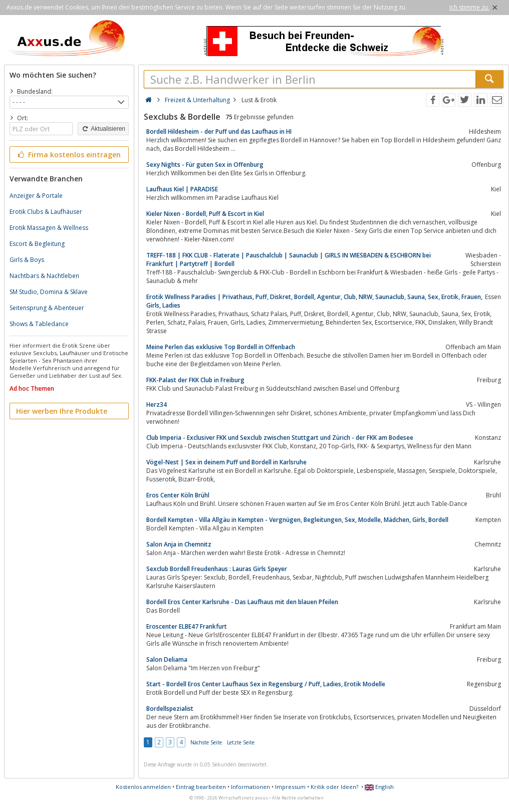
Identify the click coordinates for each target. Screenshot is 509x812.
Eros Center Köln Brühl (178, 495)
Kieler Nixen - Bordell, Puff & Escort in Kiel (205, 214)
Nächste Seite (206, 742)
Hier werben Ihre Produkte (62, 411)
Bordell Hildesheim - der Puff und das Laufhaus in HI (219, 131)
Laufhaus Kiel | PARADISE (182, 189)
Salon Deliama (167, 659)
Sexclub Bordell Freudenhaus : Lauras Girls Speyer (217, 569)
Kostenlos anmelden (143, 787)
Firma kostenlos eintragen (68, 155)
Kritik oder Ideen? (334, 787)
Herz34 (157, 404)
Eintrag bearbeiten (201, 787)
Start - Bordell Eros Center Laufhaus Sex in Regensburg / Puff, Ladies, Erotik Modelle (266, 684)
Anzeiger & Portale (36, 196)
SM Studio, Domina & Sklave (49, 292)
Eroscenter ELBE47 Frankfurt (187, 626)
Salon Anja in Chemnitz (179, 544)
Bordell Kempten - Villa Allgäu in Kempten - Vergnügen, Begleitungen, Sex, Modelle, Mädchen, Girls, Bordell (297, 520)
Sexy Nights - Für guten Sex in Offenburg (205, 165)
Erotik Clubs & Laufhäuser (46, 212)
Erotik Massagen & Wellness (49, 228)
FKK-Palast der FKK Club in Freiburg (195, 380)
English (379, 787)
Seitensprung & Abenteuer (47, 308)
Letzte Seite (241, 742)
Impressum (290, 787)
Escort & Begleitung (37, 244)
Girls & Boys (27, 260)
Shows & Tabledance (39, 324)
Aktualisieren (103, 129)
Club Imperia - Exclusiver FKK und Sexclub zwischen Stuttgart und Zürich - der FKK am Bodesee (280, 438)
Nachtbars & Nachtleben (44, 276)
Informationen (250, 787)
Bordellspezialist (170, 709)
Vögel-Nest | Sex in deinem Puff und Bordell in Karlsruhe (226, 462)
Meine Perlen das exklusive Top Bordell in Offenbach (221, 347)
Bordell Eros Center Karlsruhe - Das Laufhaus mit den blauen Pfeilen (242, 602)
